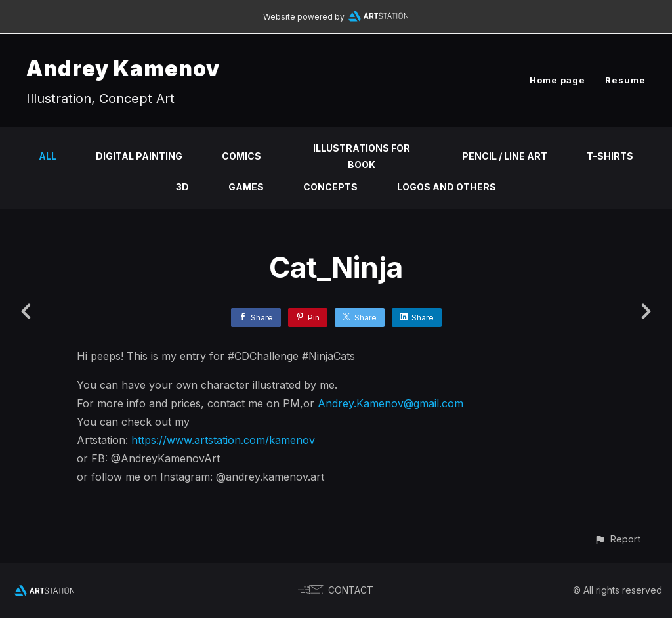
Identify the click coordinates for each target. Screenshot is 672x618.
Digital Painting (139, 156)
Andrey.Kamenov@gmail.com (390, 403)
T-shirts (610, 156)
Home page (557, 80)
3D (182, 187)
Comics (241, 156)
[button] (617, 539)
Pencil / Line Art (505, 156)
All (48, 156)
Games (246, 187)
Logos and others (447, 187)
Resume (625, 80)
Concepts (330, 187)
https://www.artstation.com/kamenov (223, 440)
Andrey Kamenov (123, 69)
